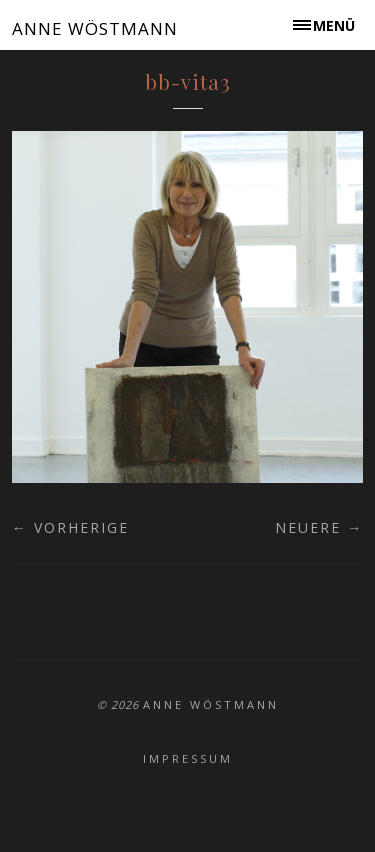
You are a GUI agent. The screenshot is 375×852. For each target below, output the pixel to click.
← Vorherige (70, 527)
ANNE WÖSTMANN (95, 28)
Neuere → (319, 527)
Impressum (188, 758)
